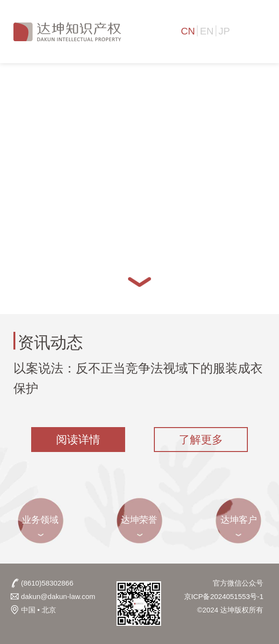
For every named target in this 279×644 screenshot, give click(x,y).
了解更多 (201, 440)
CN (188, 31)
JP (224, 31)
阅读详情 (78, 440)
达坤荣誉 (139, 520)
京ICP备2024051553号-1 (224, 597)
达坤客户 (239, 520)
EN (207, 31)
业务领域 (40, 520)
